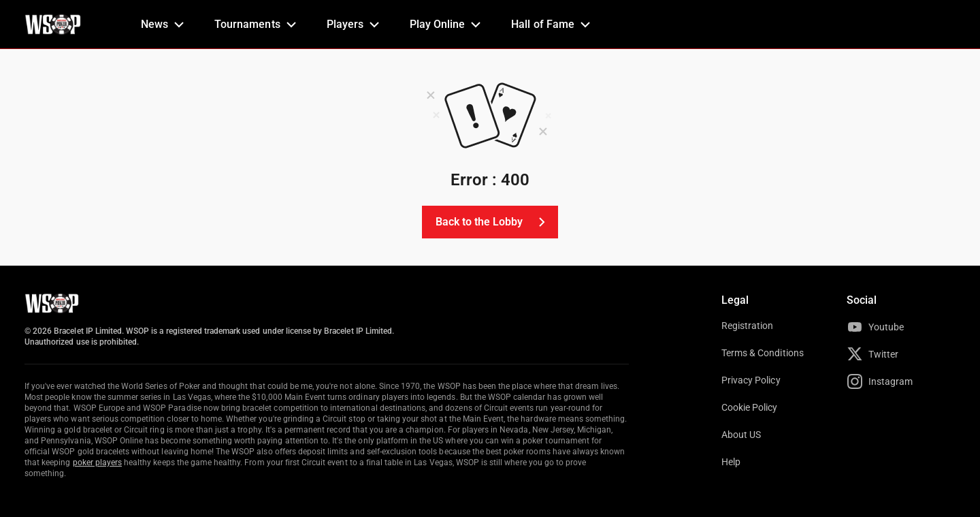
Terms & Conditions (763, 353)
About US (741, 435)
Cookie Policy (750, 407)
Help (731, 462)
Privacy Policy (751, 380)
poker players (98, 463)
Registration (747, 326)
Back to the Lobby (493, 222)
